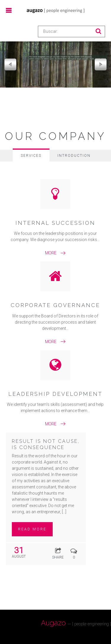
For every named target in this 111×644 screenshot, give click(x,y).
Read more (32, 529)
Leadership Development (55, 394)
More (51, 253)
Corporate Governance (55, 305)
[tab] (31, 155)
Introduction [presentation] (74, 156)
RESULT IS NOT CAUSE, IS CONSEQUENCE (46, 444)
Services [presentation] (31, 156)
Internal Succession (55, 223)
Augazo (76, 623)
